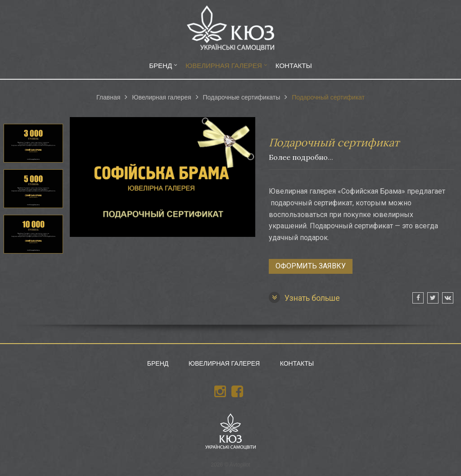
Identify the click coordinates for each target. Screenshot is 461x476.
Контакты (294, 66)
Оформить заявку (311, 266)
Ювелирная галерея (224, 66)
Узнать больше (304, 297)
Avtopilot (240, 465)
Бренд (160, 66)
